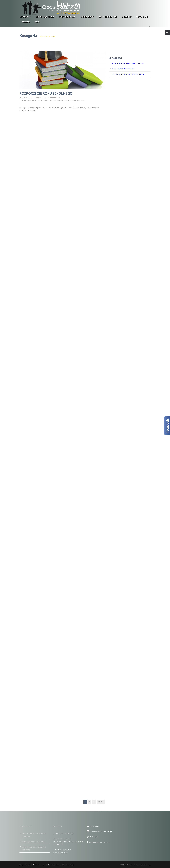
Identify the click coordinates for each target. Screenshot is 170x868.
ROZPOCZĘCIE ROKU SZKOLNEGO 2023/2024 (128, 74)
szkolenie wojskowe (77, 100)
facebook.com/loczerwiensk (98, 842)
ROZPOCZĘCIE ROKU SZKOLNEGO (46, 93)
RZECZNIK (26, 22)
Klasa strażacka (68, 865)
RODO (37, 22)
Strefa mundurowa (68, 17)
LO (38, 100)
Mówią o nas (142, 17)
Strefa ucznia (87, 17)
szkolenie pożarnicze (62, 100)
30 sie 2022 (28, 97)
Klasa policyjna (54, 865)
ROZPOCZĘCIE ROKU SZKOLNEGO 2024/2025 (128, 63)
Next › (101, 802)
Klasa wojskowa (39, 865)
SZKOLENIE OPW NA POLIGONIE (123, 69)
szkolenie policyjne (47, 100)
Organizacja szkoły (45, 17)
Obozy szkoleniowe (108, 17)
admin (44, 97)
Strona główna (25, 865)
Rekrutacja (127, 17)
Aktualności (25, 17)
